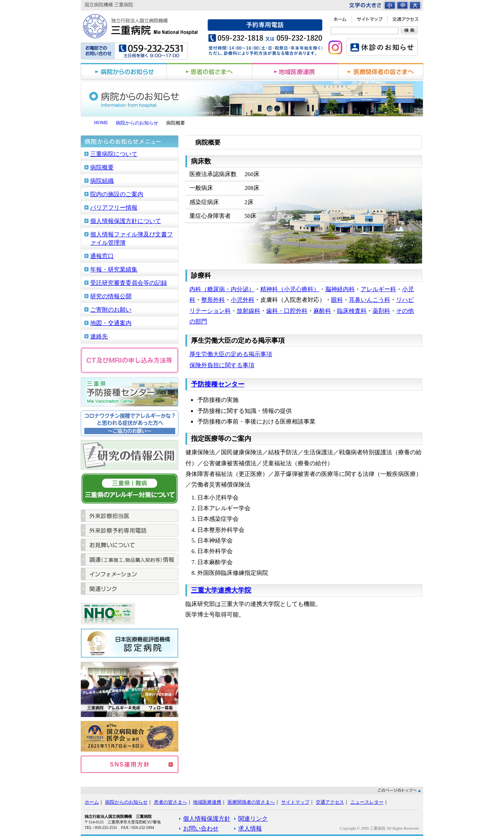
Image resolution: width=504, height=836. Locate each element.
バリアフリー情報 (114, 207)
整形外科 (213, 300)
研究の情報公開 (111, 296)
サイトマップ (295, 802)
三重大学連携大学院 (221, 590)
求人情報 (250, 828)
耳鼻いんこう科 (370, 300)
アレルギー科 (378, 289)
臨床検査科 (352, 311)
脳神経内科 (340, 289)
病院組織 (102, 181)
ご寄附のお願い (111, 309)
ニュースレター (367, 802)
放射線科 (248, 311)
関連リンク (253, 818)
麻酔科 (322, 311)
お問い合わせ (201, 828)
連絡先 (99, 336)
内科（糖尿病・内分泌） (222, 289)
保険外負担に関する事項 (222, 365)
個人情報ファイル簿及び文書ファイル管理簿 (132, 238)
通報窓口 (102, 256)
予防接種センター (218, 384)
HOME (101, 123)
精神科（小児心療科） (290, 289)
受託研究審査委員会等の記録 (129, 283)
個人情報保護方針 (207, 818)
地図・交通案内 (111, 323)
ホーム (92, 802)
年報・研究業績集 (114, 269)
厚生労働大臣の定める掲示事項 (231, 354)
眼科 (337, 300)
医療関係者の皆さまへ (251, 802)
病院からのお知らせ (137, 123)
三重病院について (114, 154)
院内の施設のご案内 (117, 194)
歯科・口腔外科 (287, 311)
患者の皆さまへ (170, 802)
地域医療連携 (207, 802)
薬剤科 (381, 311)
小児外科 (243, 300)
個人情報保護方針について (126, 221)
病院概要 (102, 167)
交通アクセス (330, 802)
